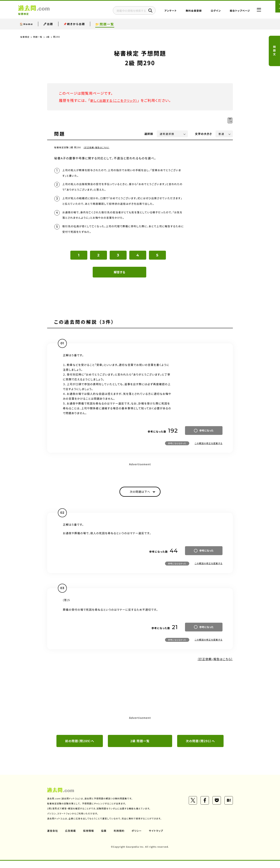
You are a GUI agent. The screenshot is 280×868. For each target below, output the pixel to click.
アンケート (164, 12)
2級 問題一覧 (140, 748)
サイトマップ (157, 838)
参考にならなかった (177, 450)
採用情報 (89, 838)
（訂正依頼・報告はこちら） (97, 147)
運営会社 (53, 838)
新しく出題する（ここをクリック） (116, 100)
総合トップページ (233, 12)
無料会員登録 (187, 12)
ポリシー (138, 838)
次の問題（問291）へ (200, 748)
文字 (203, 134)
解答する (120, 278)
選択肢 (149, 134)
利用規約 (120, 838)
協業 (105, 838)
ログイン (209, 12)
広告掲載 (71, 838)
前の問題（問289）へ (80, 748)
